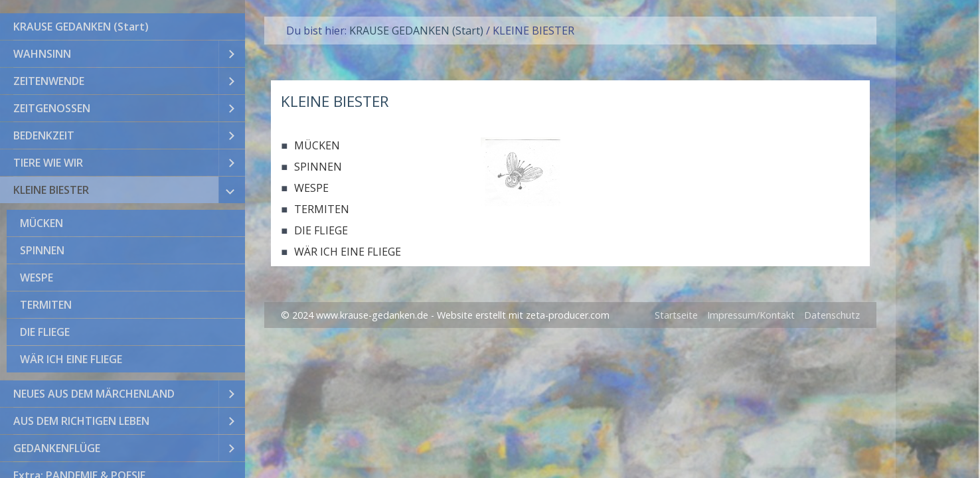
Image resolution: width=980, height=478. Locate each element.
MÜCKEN (41, 223)
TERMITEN (46, 305)
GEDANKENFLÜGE (57, 448)
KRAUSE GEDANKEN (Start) (81, 27)
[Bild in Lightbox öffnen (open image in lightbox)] (521, 172)
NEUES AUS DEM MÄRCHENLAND (94, 394)
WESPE (37, 278)
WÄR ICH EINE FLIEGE (71, 359)
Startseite (676, 315)
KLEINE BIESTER (51, 190)
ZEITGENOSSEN (52, 108)
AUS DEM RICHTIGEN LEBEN (81, 421)
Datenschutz (832, 315)
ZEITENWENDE (49, 81)
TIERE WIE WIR (48, 163)
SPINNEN (42, 250)
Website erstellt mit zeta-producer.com (523, 315)
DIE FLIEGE (45, 332)
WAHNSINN (42, 54)
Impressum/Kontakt (751, 315)
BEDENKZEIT (44, 135)
